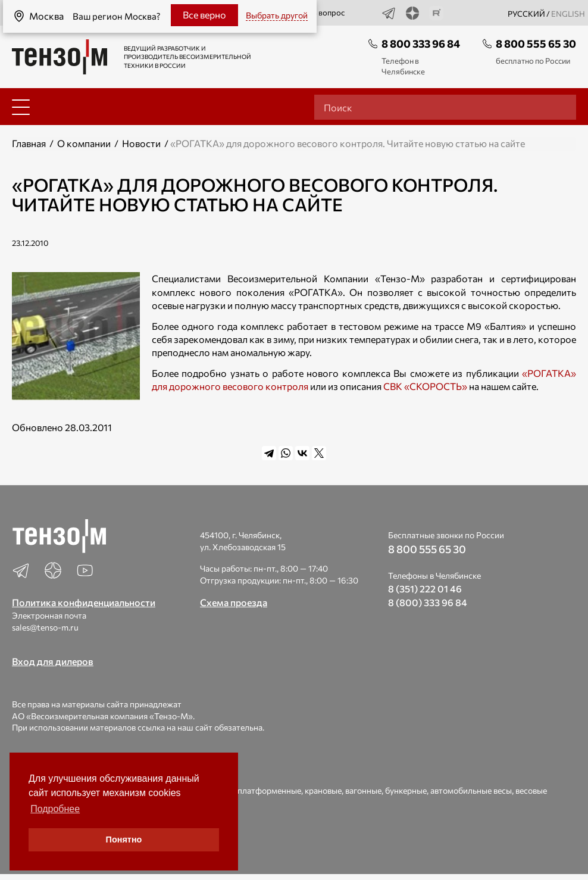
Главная (29, 143)
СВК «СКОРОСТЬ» (425, 386)
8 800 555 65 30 (536, 43)
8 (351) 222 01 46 (425, 589)
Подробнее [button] (55, 809)
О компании (84, 143)
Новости (141, 143)
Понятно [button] (124, 840)
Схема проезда (234, 602)
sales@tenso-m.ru (45, 627)
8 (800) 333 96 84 (428, 602)
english (568, 14)
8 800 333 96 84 (421, 43)
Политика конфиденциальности (84, 602)
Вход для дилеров (53, 661)
